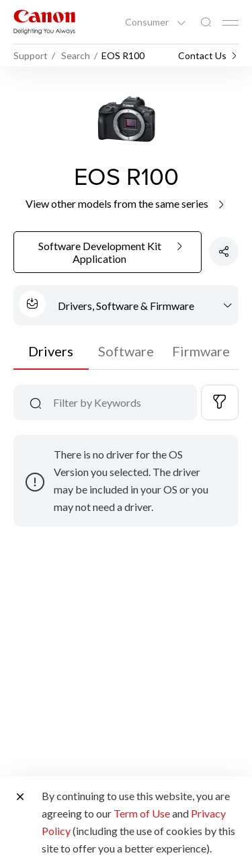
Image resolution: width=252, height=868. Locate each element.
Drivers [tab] (51, 351)
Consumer (148, 22)
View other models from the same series (126, 203)
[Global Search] (206, 23)
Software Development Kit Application (112, 253)
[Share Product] (224, 251)
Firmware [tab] (201, 351)
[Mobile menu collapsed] (230, 23)
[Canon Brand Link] (44, 22)
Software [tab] (126, 351)
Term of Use (142, 813)
